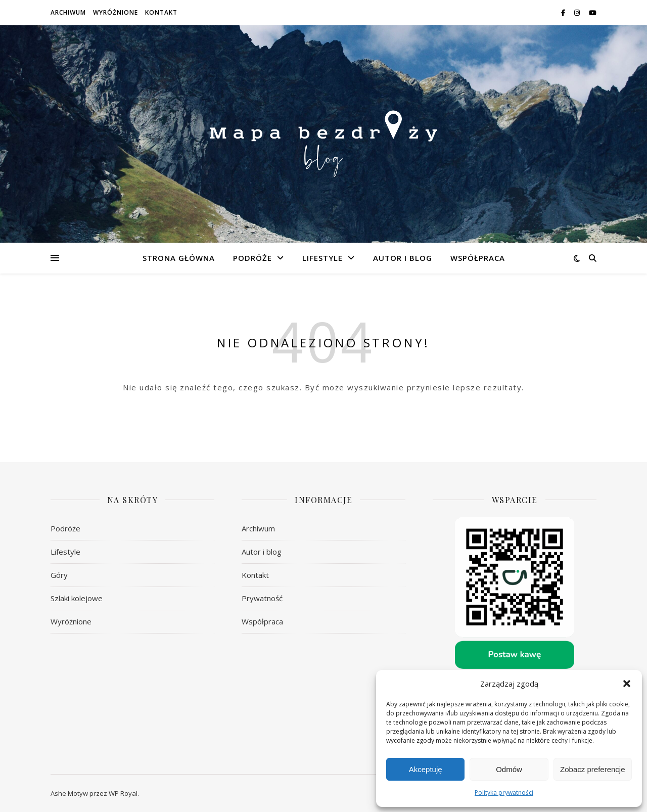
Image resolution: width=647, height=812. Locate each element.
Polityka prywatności (504, 793)
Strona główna (179, 258)
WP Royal (123, 793)
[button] (627, 684)
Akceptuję (426, 769)
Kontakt (161, 12)
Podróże (252, 258)
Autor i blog (403, 258)
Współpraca (478, 258)
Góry (59, 575)
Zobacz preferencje (592, 769)
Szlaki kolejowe (77, 598)
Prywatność (262, 598)
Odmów (509, 769)
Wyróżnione (115, 12)
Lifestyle (322, 258)
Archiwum (68, 12)
